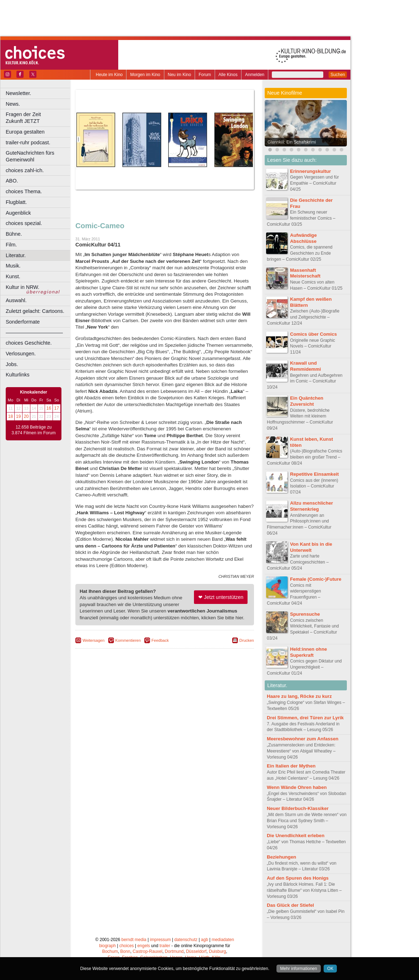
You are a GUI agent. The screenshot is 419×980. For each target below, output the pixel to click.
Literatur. (16, 255)
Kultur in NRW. (23, 287)
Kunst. (13, 276)
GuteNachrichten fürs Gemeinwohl (30, 156)
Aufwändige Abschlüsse (303, 238)
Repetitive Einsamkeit (314, 474)
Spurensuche (305, 614)
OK (330, 969)
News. (13, 104)
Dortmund (174, 951)
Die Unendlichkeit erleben (296, 836)
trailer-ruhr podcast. (28, 142)
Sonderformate (23, 322)
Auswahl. (16, 300)
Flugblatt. (16, 202)
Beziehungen (281, 857)
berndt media (134, 940)
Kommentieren (128, 640)
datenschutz (186, 940)
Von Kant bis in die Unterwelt (311, 547)
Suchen (338, 75)
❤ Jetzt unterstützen (221, 597)
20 (26, 416)
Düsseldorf (196, 951)
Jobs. (12, 364)
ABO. (12, 181)
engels (143, 946)
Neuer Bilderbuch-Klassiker (298, 808)
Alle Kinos (228, 75)
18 (11, 416)
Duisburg (218, 951)
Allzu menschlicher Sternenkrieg (311, 506)
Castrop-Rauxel (147, 951)
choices (127, 946)
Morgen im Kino (145, 75)
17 (57, 408)
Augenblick (18, 213)
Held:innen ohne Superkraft (308, 652)
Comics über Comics (313, 334)
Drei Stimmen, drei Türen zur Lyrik (305, 718)
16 (49, 408)
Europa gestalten (25, 132)
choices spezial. (24, 223)
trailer (165, 946)
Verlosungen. (21, 354)
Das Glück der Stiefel (290, 905)
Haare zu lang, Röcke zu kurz (299, 696)
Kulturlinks (18, 375)
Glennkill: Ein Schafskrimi (292, 142)
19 (18, 416)
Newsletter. (18, 93)
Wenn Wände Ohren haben (297, 787)
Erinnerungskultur (310, 171)
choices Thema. (24, 191)
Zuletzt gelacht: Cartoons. (35, 311)
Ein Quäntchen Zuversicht (307, 401)
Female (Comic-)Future (316, 579)
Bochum (110, 951)
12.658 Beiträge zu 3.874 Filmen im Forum (33, 430)
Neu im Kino (179, 75)
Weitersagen (94, 640)
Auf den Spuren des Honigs (298, 878)
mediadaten (223, 940)
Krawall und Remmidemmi (305, 366)
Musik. (13, 266)
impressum (161, 940)
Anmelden (255, 75)
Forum (205, 75)
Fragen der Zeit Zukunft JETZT (39, 118)
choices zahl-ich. (25, 170)
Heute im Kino (109, 75)
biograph (107, 946)
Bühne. (14, 234)
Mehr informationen (298, 969)
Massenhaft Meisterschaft (305, 273)
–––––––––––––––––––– (34, 332)
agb (205, 940)
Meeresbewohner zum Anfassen (303, 739)
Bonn (125, 951)
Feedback (160, 640)
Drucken (247, 640)
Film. (11, 245)
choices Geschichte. (29, 343)
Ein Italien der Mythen (291, 766)
